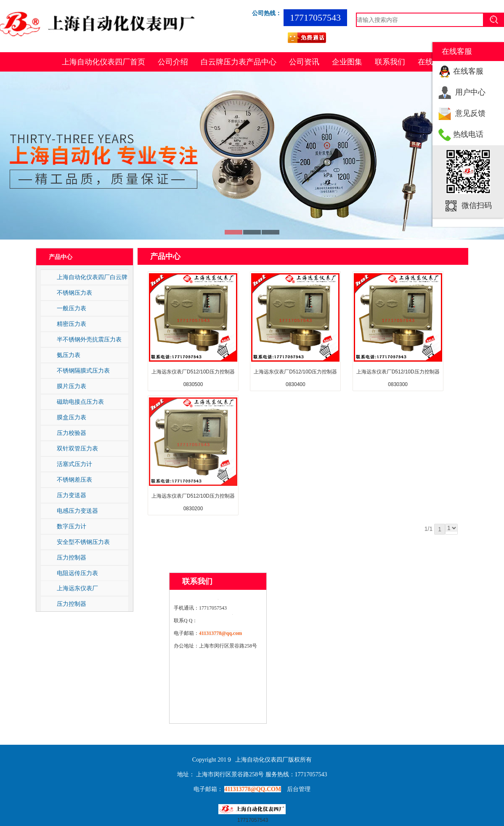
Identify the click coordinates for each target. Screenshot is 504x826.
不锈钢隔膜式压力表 (83, 370)
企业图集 (347, 62)
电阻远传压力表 (77, 573)
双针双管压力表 (77, 448)
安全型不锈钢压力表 (83, 542)
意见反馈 (470, 113)
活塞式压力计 (74, 464)
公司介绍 (173, 62)
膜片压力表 (72, 386)
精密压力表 (72, 324)
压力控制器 (72, 557)
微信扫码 (477, 205)
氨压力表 (69, 355)
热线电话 (468, 134)
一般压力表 (72, 308)
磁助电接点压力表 (80, 402)
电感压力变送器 (77, 511)
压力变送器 (72, 495)
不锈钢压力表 (74, 293)
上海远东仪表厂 (77, 588)
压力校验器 (72, 433)
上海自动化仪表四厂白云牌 (92, 277)
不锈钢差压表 (74, 480)
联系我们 (390, 62)
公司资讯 (304, 62)
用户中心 (470, 92)
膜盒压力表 (72, 417)
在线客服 (468, 71)
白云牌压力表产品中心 (239, 62)
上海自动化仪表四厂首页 (103, 62)
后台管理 (299, 789)
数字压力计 (72, 526)
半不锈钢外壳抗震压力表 (89, 339)
